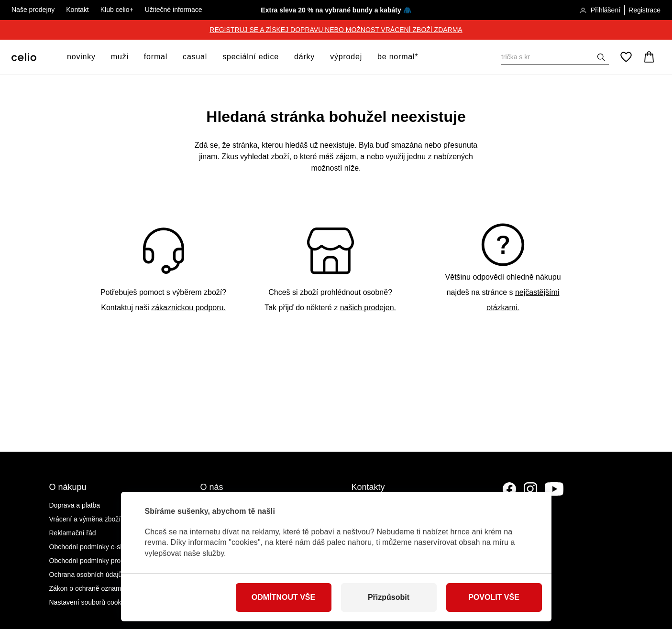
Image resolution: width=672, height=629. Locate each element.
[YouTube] (554, 489)
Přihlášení (600, 11)
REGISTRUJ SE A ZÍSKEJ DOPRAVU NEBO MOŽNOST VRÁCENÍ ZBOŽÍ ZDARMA (336, 30)
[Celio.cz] (24, 57)
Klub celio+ (117, 10)
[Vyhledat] (555, 57)
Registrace (644, 10)
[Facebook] (509, 489)
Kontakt (77, 10)
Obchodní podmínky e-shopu (92, 547)
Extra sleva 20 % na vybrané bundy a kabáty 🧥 (336, 10)
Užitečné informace (174, 10)
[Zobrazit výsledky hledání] (601, 57)
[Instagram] (530, 489)
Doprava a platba (75, 505)
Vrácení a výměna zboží (85, 519)
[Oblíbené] (626, 57)
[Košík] (649, 57)
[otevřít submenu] (99, 57)
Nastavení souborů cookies (90, 602)
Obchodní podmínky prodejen (93, 561)
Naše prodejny (33, 10)
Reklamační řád (73, 533)
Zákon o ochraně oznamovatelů (96, 588)
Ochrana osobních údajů (86, 575)
